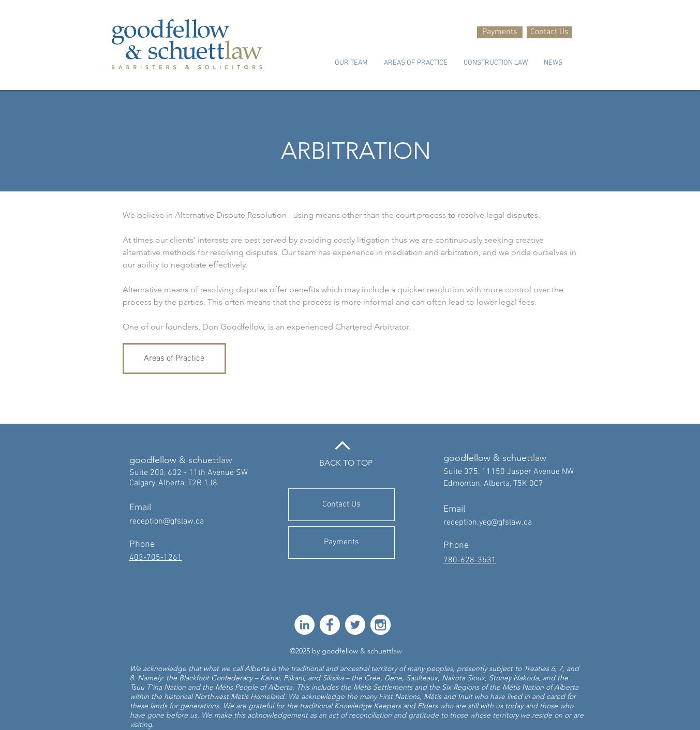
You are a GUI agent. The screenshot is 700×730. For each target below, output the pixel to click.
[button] (351, 63)
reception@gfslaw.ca (167, 522)
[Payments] (500, 32)
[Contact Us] (549, 32)
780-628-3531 (470, 560)
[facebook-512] (330, 625)
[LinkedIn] (304, 625)
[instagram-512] (381, 625)
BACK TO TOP (346, 463)
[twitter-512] (355, 625)
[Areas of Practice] (174, 359)
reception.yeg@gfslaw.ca (488, 523)
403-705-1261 (156, 558)
